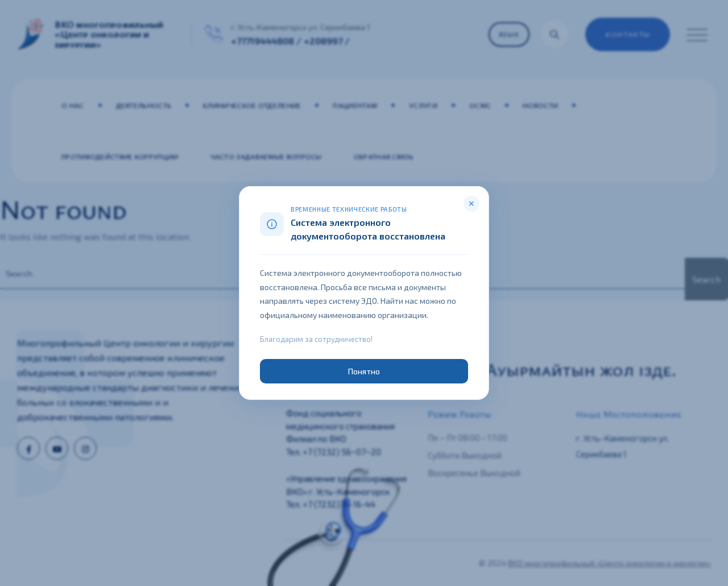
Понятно (364, 371)
